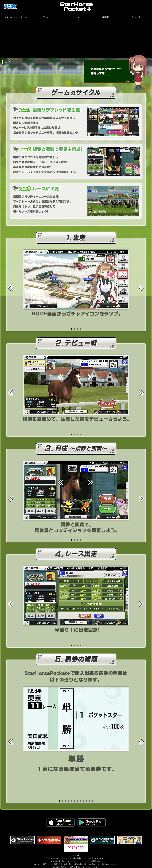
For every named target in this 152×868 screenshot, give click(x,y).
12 (92, 801)
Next (141, 288)
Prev (11, 288)
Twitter (131, 5)
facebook (138, 5)
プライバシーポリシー (82, 861)
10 (86, 801)
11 (89, 801)
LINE (146, 5)
